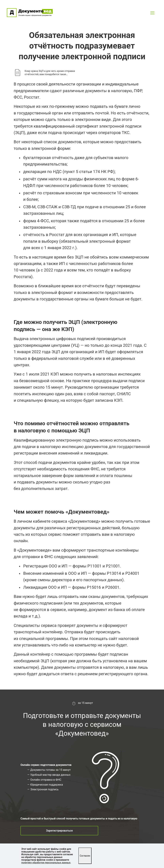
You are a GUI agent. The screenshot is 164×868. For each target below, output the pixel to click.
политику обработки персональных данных (46, 863)
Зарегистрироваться (59, 831)
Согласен (85, 856)
